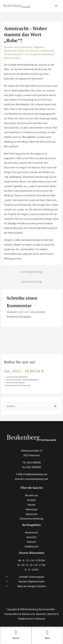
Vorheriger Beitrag (31, 272)
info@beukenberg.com (35, 474)
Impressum (32, 514)
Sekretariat (32, 509)
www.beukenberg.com (36, 479)
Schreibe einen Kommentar (18, 47)
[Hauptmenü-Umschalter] (56, 6)
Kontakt (32, 500)
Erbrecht (34, 51)
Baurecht (23, 51)
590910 (36, 462)
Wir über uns (32, 495)
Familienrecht (47, 51)
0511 (30, 462)
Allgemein (39, 47)
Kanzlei (32, 505)
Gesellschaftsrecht (14, 54)
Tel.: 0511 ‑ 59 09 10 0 (24, 371)
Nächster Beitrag (31, 282)
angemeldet (24, 312)
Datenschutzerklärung (32, 519)
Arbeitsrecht (10, 51)
